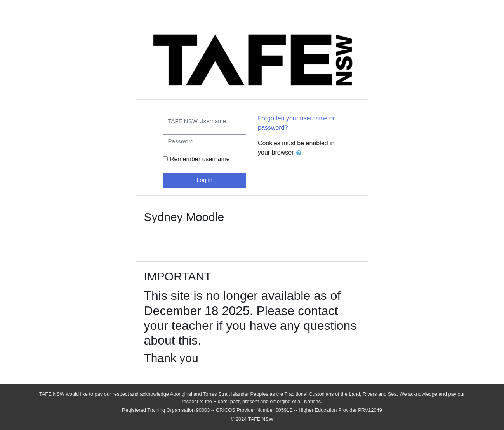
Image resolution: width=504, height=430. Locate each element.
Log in (204, 180)
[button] (301, 153)
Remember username (200, 159)
